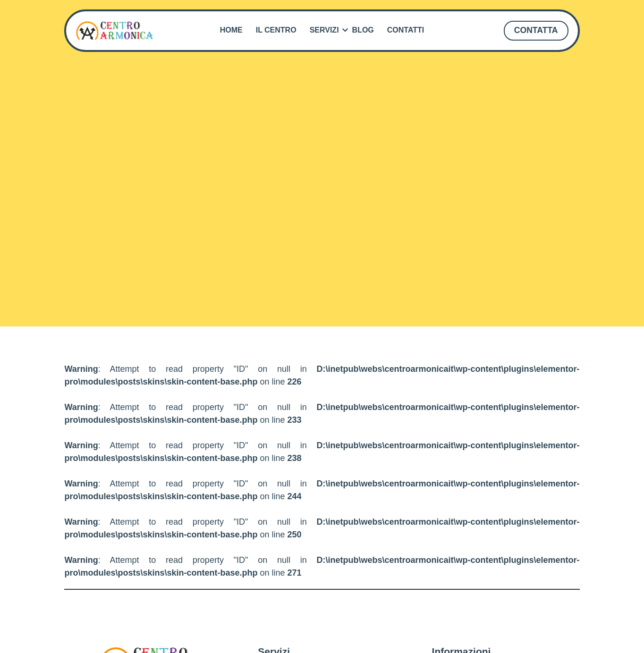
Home (231, 30)
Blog (363, 30)
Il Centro (276, 30)
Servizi (326, 30)
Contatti (406, 30)
